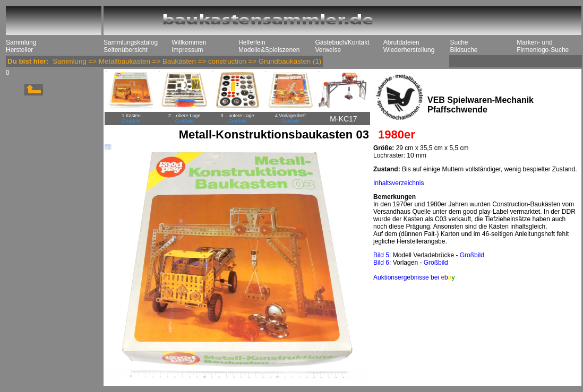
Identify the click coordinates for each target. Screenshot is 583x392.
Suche (459, 42)
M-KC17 (343, 119)
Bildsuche (464, 50)
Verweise (328, 50)
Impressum (187, 50)
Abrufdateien (401, 42)
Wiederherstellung (409, 50)
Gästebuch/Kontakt (342, 42)
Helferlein (252, 42)
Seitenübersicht (126, 50)
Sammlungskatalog (131, 42)
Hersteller (19, 50)
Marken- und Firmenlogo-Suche (543, 46)
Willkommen (189, 42)
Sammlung (21, 42)
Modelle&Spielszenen (269, 50)
